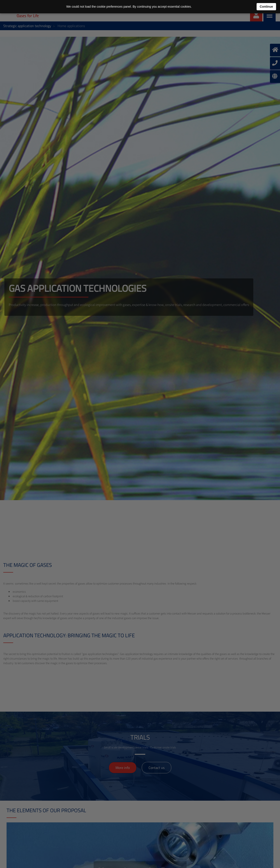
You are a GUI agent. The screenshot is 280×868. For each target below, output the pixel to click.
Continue (266, 7)
